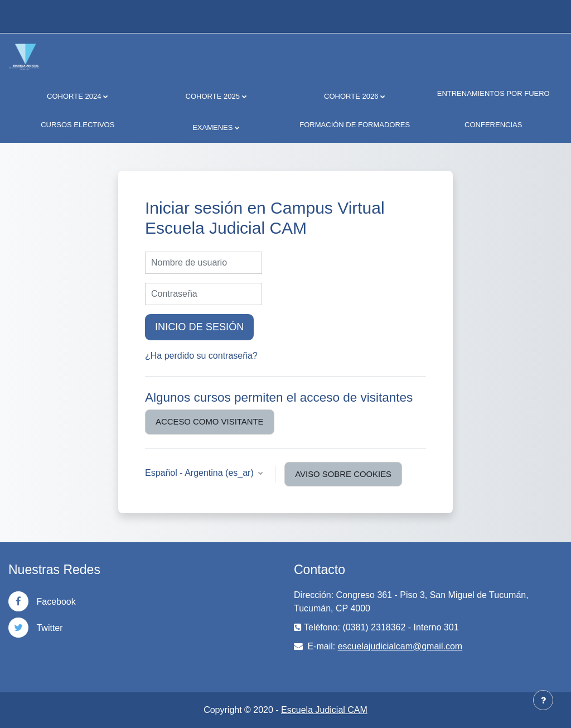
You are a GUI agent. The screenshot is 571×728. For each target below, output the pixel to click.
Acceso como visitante (210, 421)
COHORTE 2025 (213, 96)
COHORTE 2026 (351, 96)
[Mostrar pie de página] (543, 700)
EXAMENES (212, 127)
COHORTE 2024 (74, 96)
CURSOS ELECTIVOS (78, 125)
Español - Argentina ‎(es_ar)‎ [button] (200, 473)
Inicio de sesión (199, 327)
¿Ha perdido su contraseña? (201, 356)
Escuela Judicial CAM (324, 710)
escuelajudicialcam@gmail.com (400, 646)
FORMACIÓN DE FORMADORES (355, 125)
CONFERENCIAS (493, 125)
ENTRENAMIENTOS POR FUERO (493, 93)
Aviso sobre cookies (343, 474)
